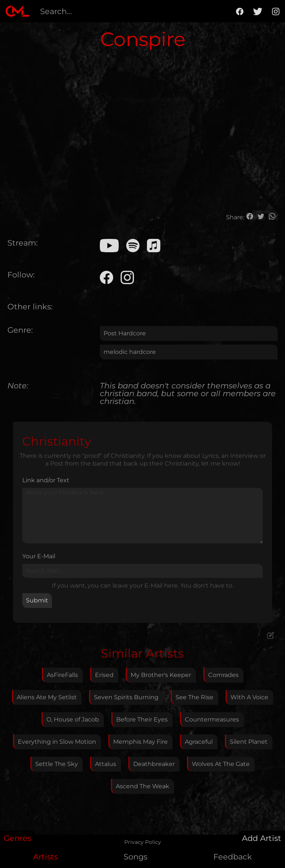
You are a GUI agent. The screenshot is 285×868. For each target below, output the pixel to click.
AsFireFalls (62, 675)
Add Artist (262, 838)
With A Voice (249, 697)
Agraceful (199, 742)
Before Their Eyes (142, 719)
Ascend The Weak (142, 786)
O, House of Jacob (73, 719)
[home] (17, 11)
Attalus (106, 764)
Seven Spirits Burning (126, 697)
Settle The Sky (57, 764)
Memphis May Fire (140, 742)
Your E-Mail (39, 556)
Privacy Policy (143, 842)
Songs (135, 857)
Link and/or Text (46, 480)
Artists (45, 857)
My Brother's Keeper (161, 675)
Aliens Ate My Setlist (47, 697)
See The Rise (194, 697)
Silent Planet (249, 742)
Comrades (223, 675)
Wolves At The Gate (221, 764)
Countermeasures (212, 719)
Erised (104, 675)
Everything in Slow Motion (57, 742)
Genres (17, 838)
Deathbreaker (154, 764)
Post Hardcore (125, 333)
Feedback (233, 857)
